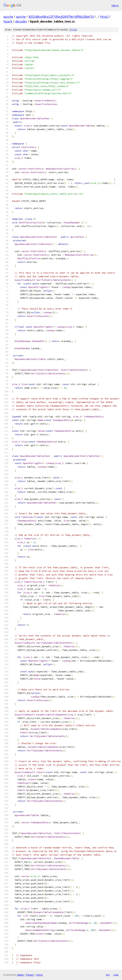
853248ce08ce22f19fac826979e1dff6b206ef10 (61, 17)
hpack (8, 21)
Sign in (115, 5)
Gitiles (21, 975)
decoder (21, 21)
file (73, 30)
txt (108, 975)
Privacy (30, 975)
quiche (8, 17)
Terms (39, 975)
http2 (104, 17)
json (116, 975)
